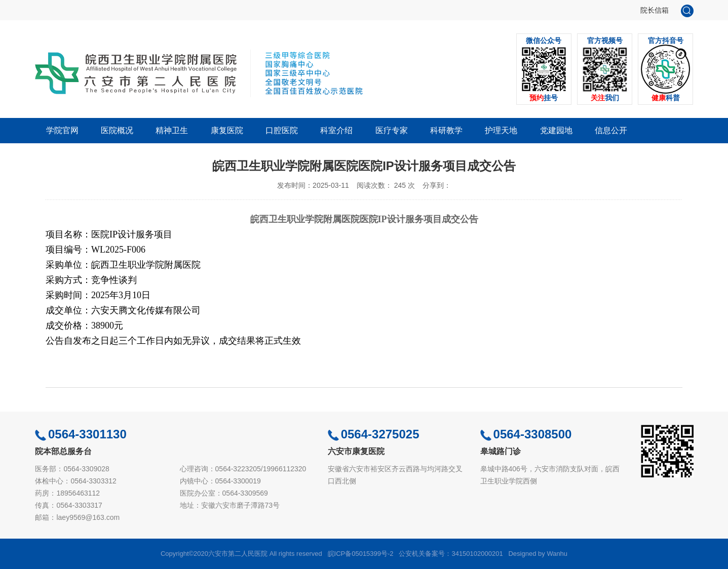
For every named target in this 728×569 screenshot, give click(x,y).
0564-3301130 (81, 434)
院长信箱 (655, 10)
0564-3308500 (526, 434)
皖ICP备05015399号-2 (361, 554)
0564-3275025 (374, 434)
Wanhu (557, 554)
